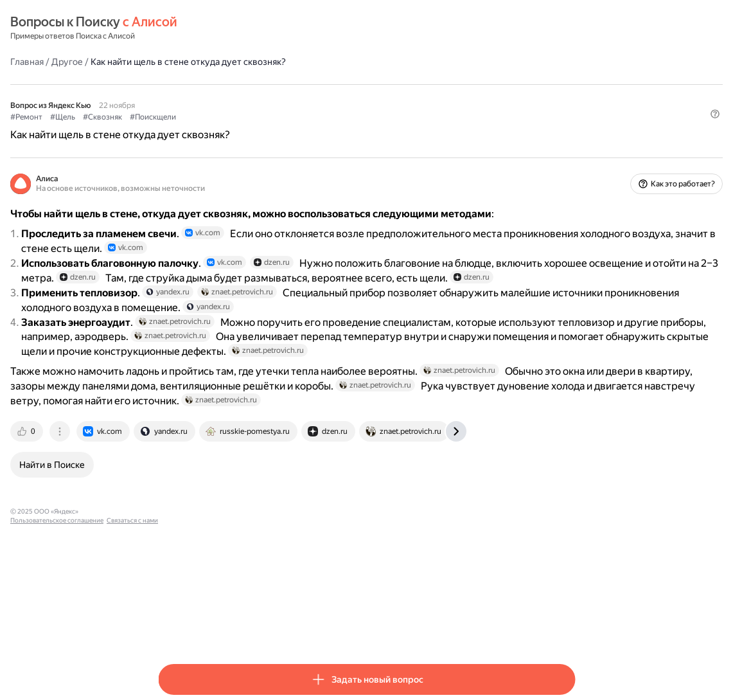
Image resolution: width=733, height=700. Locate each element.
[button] (567, 138)
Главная (175, 61)
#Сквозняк (250, 116)
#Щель (210, 116)
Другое (215, 61)
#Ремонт (174, 116)
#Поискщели (301, 116)
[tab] (175, 568)
